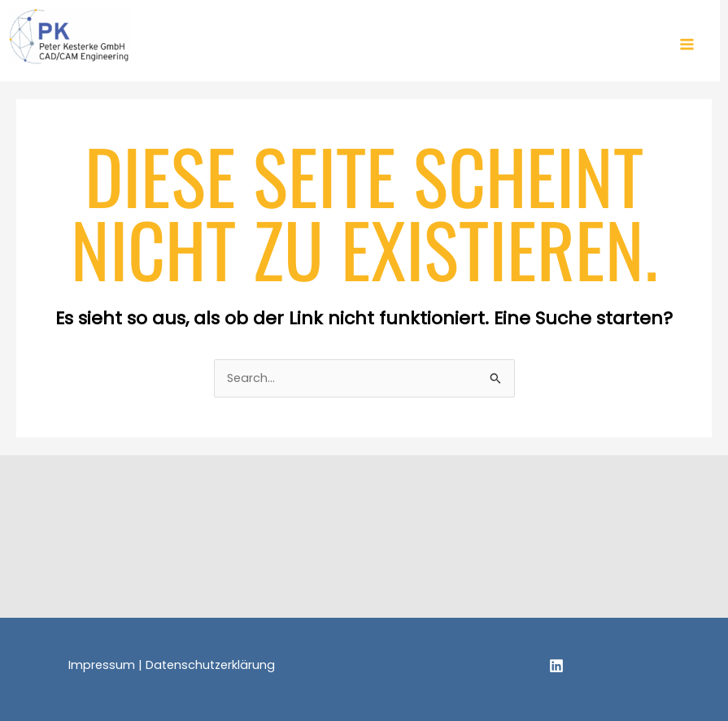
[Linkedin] (556, 666)
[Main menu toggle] (687, 44)
